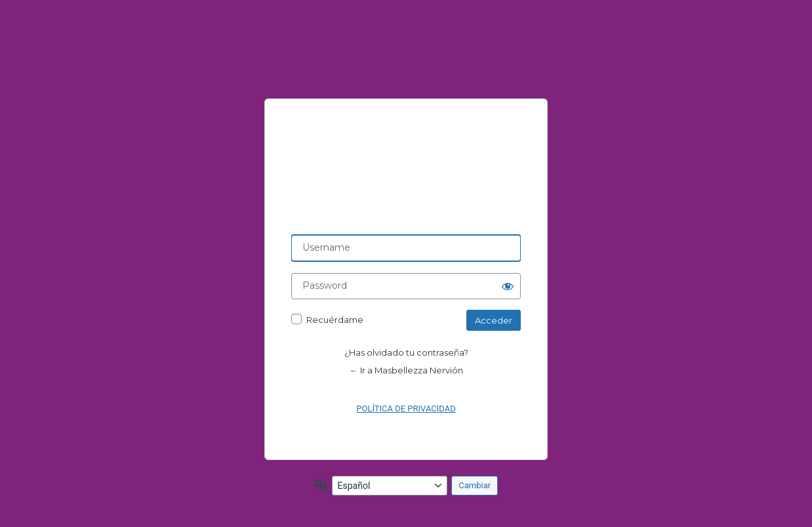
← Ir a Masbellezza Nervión (406, 370)
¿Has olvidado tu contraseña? (406, 352)
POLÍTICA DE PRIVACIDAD (406, 409)
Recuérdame (335, 320)
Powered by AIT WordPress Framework (406, 166)
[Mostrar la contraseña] (508, 286)
